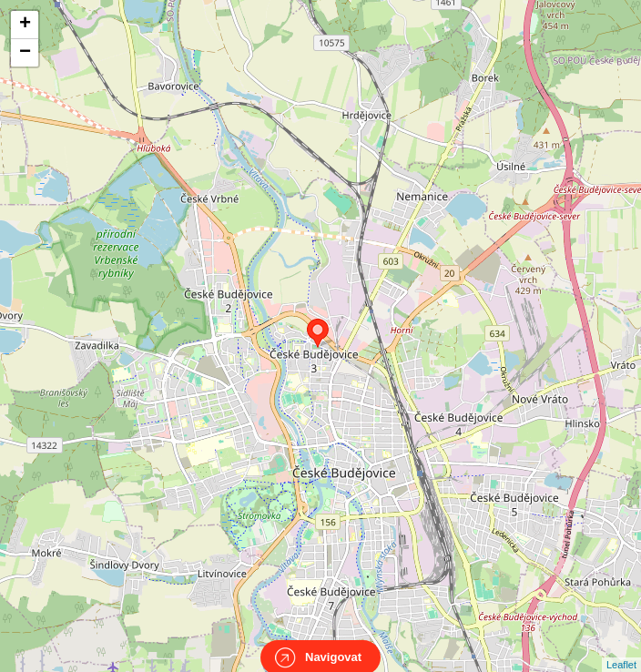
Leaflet (621, 648)
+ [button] (25, 25)
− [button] (25, 53)
